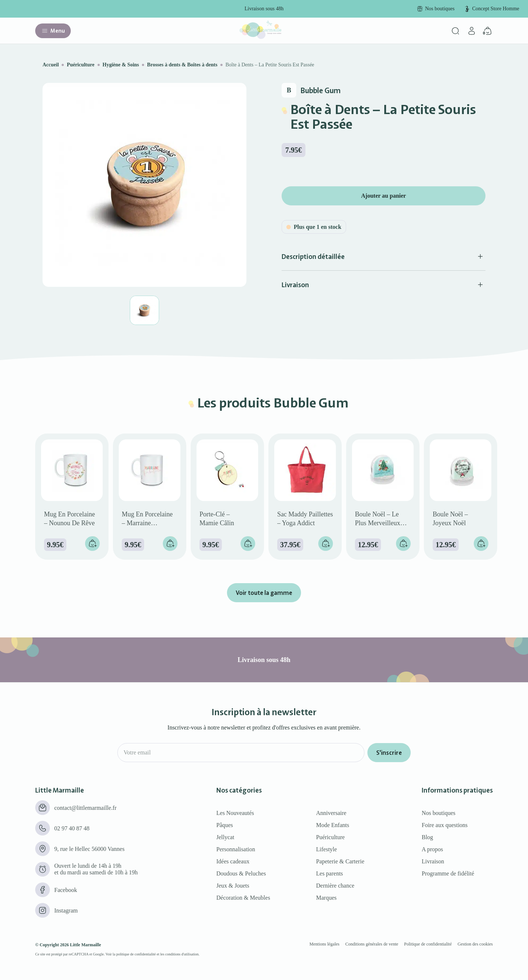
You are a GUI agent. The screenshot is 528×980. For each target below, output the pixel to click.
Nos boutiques (439, 813)
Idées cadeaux (233, 861)
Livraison (433, 861)
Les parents (329, 873)
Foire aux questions (445, 825)
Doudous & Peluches (241, 873)
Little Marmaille (86, 945)
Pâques (225, 825)
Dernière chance (335, 886)
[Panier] (488, 31)
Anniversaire (331, 813)
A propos (432, 849)
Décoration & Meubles (243, 898)
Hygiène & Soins (121, 65)
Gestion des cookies (475, 944)
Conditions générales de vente (372, 944)
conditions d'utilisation (182, 954)
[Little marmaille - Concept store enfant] (260, 37)
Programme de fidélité (448, 873)
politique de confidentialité (136, 954)
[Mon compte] (472, 31)
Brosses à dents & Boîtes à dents (182, 65)
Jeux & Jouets (233, 886)
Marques (326, 898)
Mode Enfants (333, 825)
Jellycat (225, 837)
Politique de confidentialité (428, 944)
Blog (427, 837)
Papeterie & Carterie (340, 861)
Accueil (51, 65)
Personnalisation (236, 849)
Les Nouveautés (235, 813)
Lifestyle (327, 849)
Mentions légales (324, 944)
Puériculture (80, 65)
